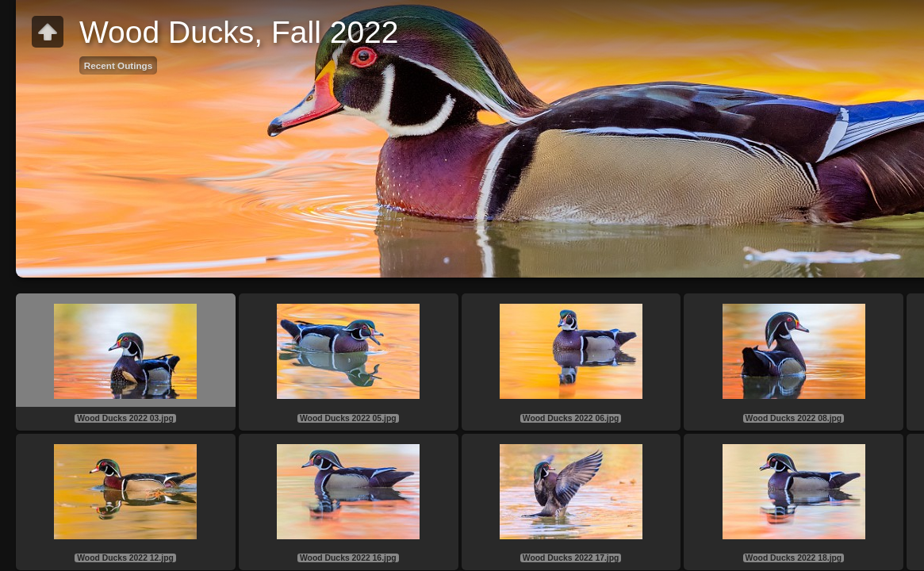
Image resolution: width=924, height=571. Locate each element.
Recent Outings (118, 65)
